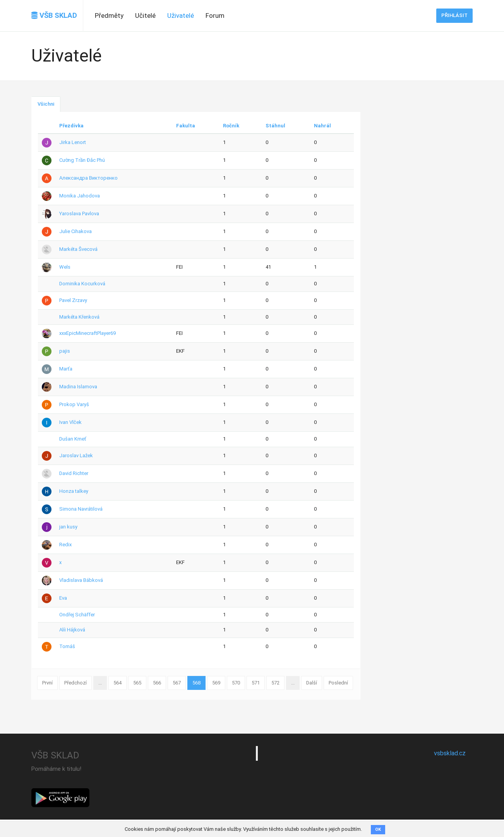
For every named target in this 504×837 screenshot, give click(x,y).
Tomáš (67, 646)
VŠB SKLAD (54, 15)
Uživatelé (181, 15)
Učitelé (145, 15)
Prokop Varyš (74, 404)
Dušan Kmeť (73, 439)
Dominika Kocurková (82, 284)
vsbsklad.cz (450, 753)
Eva (63, 598)
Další (312, 683)
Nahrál (322, 126)
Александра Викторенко (88, 178)
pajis (65, 351)
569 (216, 683)
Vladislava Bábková (81, 580)
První (47, 683)
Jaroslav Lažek (76, 455)
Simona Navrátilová (81, 509)
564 (117, 683)
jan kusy (68, 527)
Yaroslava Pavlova (79, 214)
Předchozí (75, 683)
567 (177, 683)
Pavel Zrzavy (73, 300)
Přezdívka (71, 126)
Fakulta (186, 126)
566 (157, 683)
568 (196, 683)
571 (256, 683)
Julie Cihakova (75, 231)
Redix (65, 545)
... (100, 683)
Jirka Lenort (73, 142)
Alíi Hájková (72, 630)
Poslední (338, 683)
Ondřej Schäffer (77, 615)
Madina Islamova (78, 387)
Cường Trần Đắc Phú (82, 160)
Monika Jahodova (80, 196)
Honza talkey (74, 491)
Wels (65, 267)
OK (378, 829)
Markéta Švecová (78, 249)
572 (275, 683)
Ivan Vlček (70, 422)
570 (236, 683)
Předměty (109, 15)
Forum (215, 15)
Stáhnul (275, 126)
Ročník (231, 126)
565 (137, 683)
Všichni (46, 104)
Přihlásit (454, 15)
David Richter (74, 473)
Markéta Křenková (79, 317)
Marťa (66, 369)
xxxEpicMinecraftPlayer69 (87, 333)
